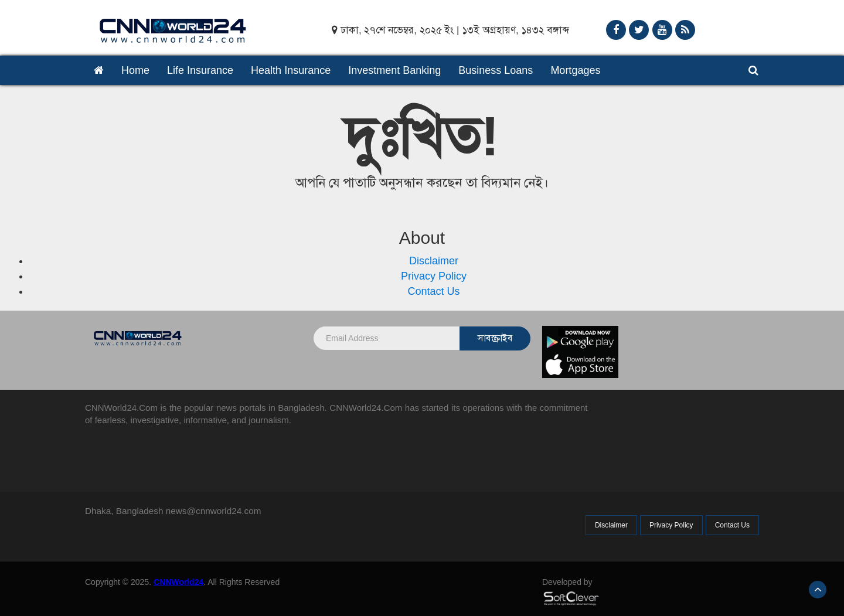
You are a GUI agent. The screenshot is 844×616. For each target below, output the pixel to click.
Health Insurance (291, 70)
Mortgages (575, 70)
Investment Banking (394, 70)
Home (135, 70)
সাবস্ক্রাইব (495, 338)
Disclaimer (434, 261)
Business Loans (496, 70)
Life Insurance (200, 70)
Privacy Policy (434, 276)
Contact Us (433, 291)
